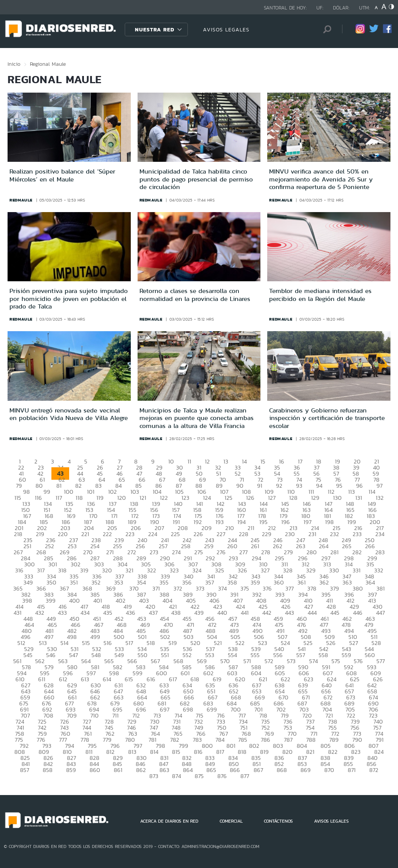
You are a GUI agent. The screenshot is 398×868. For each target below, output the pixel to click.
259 (209, 546)
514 (64, 643)
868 (282, 770)
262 (278, 546)
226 (198, 534)
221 (85, 534)
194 (242, 522)
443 (290, 613)
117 (59, 498)
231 (312, 534)
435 (108, 613)
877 (245, 776)
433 (62, 613)
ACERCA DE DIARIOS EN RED (169, 821)
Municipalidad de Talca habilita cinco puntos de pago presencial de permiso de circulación (196, 179)
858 (48, 770)
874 (177, 776)
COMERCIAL (231, 821)
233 (357, 534)
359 (255, 582)
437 (153, 613)
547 (74, 655)
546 (51, 655)
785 (243, 740)
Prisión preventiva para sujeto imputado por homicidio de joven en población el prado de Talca (69, 298)
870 (329, 770)
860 (95, 770)
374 (222, 588)
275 (199, 552)
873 (154, 776)
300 (29, 564)
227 (221, 534)
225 (175, 534)
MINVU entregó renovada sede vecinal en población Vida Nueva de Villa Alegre (69, 414)
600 (162, 673)
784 (220, 740)
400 (74, 601)
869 (306, 770)
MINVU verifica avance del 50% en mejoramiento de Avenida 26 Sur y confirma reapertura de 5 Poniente (321, 179)
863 (164, 770)
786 (266, 740)
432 (40, 613)
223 (130, 534)
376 (267, 588)
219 (40, 534)
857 (25, 770)
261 (255, 546)
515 (86, 643)
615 (129, 679)
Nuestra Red (155, 29)
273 (154, 552)
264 (324, 546)
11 (189, 461)
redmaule (21, 200)
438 (176, 613)
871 (352, 770)
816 (198, 752)
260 (232, 546)
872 (374, 770)
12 (207, 461)
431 (18, 613)
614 (107, 679)
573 (291, 661)
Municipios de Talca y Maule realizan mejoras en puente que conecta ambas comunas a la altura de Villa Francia (197, 418)
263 (301, 546)
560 (370, 655)
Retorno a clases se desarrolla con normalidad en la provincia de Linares (195, 294)
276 (221, 552)
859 (71, 770)
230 (290, 534)
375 (245, 588)
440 (222, 613)
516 (108, 643)
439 (199, 613)
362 (324, 582)
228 (244, 534)
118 (79, 498)
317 (41, 570)
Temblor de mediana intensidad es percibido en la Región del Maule (320, 294)
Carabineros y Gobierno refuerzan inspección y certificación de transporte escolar (327, 418)
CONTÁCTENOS (278, 821)
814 (154, 752)
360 (279, 582)
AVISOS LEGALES (226, 29)
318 (62, 570)
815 (176, 752)
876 (222, 776)
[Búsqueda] (325, 29)
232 (335, 534)
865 (211, 770)
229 (267, 534)
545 (28, 655)
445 (335, 613)
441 (245, 613)
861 (118, 770)
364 (370, 582)
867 (258, 770)
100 (69, 492)
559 (346, 655)
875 (199, 776)
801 (231, 746)
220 (63, 534)
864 (188, 770)
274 (176, 552)
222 (107, 534)
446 (358, 613)
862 (141, 770)
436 (131, 613)
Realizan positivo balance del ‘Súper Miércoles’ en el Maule (62, 175)
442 (267, 613)
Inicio (14, 64)
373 (200, 588)
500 (119, 637)
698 (188, 709)
